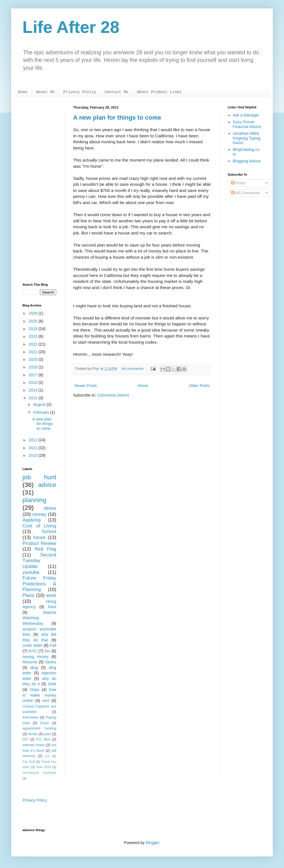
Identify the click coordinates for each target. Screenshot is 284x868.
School (49, 532)
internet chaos (34, 745)
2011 (34, 448)
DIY (25, 739)
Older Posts (199, 386)
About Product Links (159, 92)
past (48, 734)
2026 (34, 313)
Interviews (31, 717)
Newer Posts (86, 386)
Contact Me (116, 92)
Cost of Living (39, 526)
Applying (31, 520)
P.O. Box (43, 739)
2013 (34, 398)
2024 (34, 329)
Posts (238, 183)
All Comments (245, 193)
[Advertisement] (39, 190)
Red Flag (45, 549)
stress (50, 508)
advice (47, 485)
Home (23, 92)
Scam (44, 723)
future (40, 537)
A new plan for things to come (117, 118)
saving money (36, 657)
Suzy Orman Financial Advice (247, 124)
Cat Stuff (29, 762)
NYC (33, 651)
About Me (45, 92)
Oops (34, 690)
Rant (52, 607)
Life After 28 (71, 27)
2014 (34, 390)
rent (46, 701)
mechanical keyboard (39, 773)
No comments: (133, 369)
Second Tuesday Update (39, 561)
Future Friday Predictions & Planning (39, 584)
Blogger (152, 843)
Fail (53, 645)
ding (34, 668)
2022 (34, 344)
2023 (34, 336)
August (40, 404)
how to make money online (39, 695)
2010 (34, 455)
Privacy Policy (80, 92)
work (51, 595)
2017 (34, 375)
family (33, 734)
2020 (34, 359)
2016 (34, 382)
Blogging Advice (247, 161)
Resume (30, 662)
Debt (52, 684)
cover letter (32, 645)
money (39, 514)
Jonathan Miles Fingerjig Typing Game (247, 138)
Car (47, 756)
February (42, 412)
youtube (31, 572)
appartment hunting (39, 728)
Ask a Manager (246, 115)
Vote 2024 (44, 767)
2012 (34, 440)
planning (34, 500)
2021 (34, 352)
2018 (34, 367)
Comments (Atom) (113, 395)
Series (51, 662)
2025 (34, 321)
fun (47, 651)
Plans (28, 595)
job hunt (39, 477)
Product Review (39, 543)
